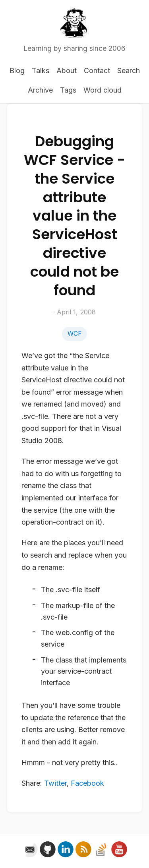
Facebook (87, 783)
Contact (97, 71)
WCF (74, 334)
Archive (40, 90)
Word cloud (103, 90)
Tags (68, 90)
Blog (17, 71)
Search (129, 71)
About (67, 71)
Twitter (55, 783)
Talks (41, 71)
